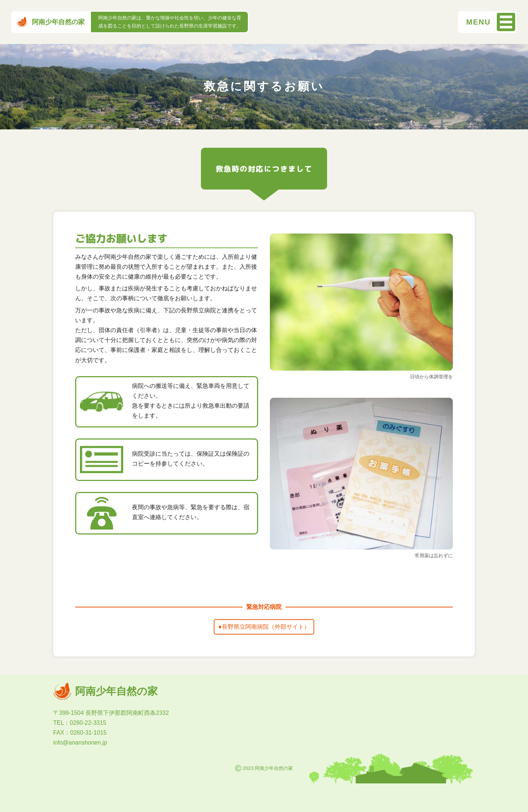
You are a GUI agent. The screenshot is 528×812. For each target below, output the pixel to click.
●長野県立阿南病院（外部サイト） (264, 627)
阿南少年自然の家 (51, 22)
